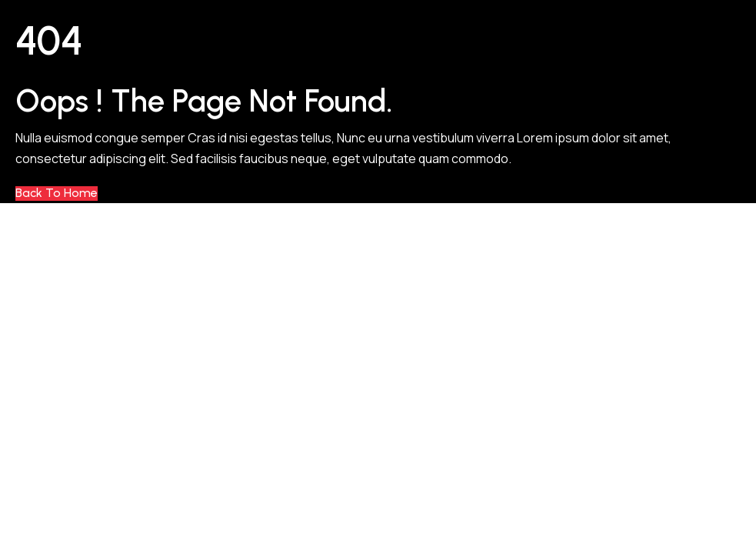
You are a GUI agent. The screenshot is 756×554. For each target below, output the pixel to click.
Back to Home (57, 193)
